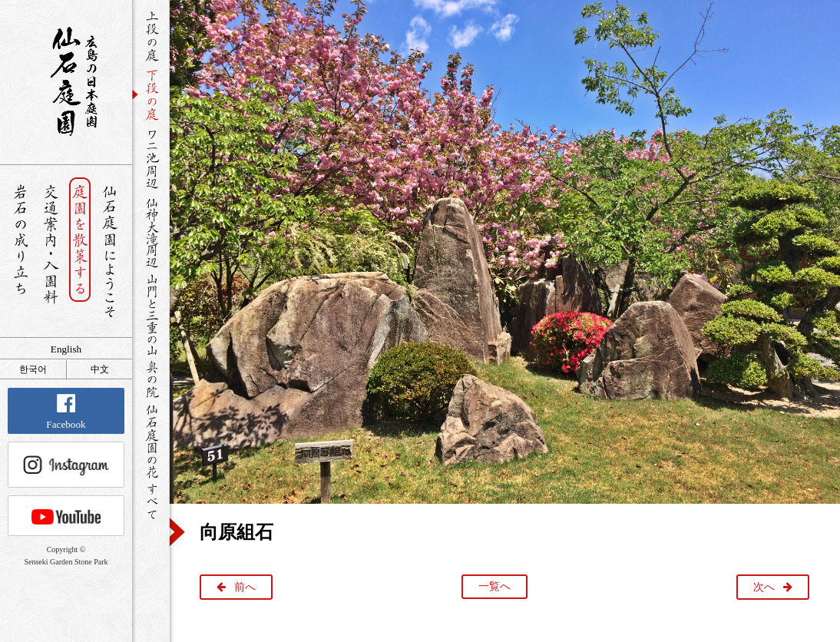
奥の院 (151, 379)
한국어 (33, 369)
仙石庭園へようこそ (110, 252)
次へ (764, 587)
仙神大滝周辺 (151, 232)
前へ (245, 587)
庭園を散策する (80, 252)
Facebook (66, 412)
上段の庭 (151, 36)
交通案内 (50, 252)
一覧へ (494, 586)
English (66, 349)
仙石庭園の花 (151, 440)
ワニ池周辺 (151, 158)
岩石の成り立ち (20, 252)
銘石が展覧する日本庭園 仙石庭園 (66, 81)
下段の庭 (151, 94)
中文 (100, 369)
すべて (151, 501)
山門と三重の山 (151, 314)
